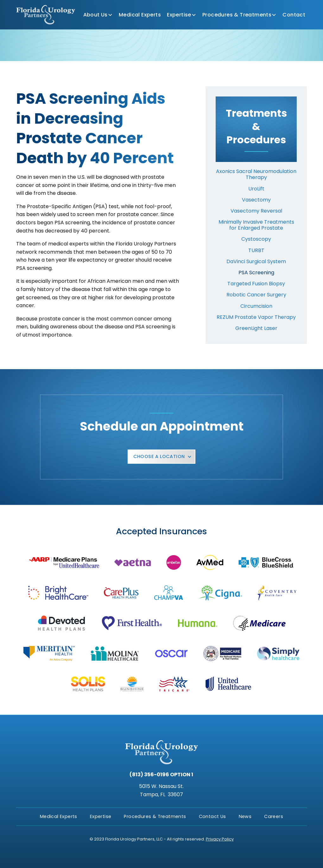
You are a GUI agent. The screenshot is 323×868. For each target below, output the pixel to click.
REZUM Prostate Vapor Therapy (256, 317)
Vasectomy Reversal (256, 211)
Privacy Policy (220, 839)
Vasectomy (256, 200)
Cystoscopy (256, 239)
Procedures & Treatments (237, 15)
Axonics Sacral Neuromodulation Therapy (256, 174)
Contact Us (212, 816)
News (245, 816)
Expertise (179, 15)
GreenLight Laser (256, 328)
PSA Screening (256, 273)
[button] (98, 15)
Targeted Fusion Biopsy (256, 284)
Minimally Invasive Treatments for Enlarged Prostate (256, 225)
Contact (294, 15)
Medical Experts (140, 15)
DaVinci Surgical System (256, 261)
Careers (274, 816)
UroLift (256, 189)
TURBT (256, 250)
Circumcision (256, 306)
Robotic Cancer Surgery (256, 295)
